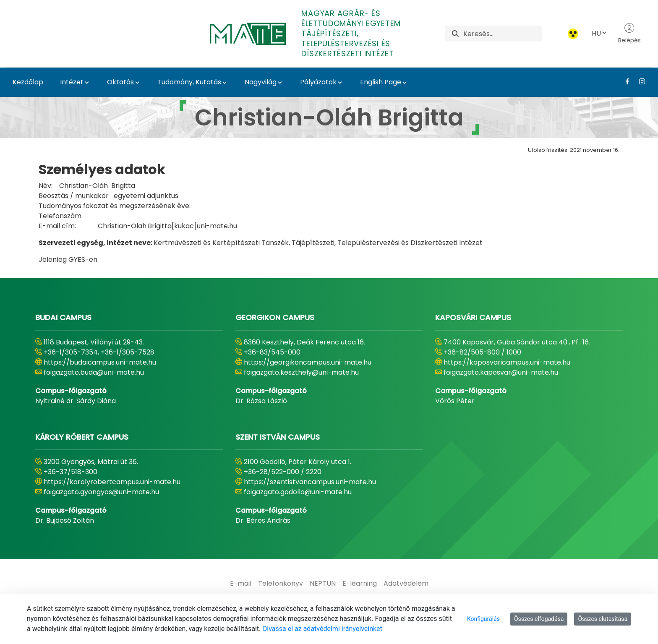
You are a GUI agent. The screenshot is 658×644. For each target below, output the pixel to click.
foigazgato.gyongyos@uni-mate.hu (101, 492)
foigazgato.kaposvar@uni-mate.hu (501, 372)
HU (600, 33)
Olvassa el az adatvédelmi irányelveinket (322, 629)
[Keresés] (503, 34)
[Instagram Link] (639, 81)
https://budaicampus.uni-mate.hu (100, 362)
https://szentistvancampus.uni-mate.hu (310, 482)
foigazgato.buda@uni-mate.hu (94, 372)
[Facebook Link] (624, 81)
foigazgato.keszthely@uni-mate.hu (301, 372)
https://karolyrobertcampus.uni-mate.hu (112, 482)
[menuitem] (241, 584)
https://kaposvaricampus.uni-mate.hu (507, 362)
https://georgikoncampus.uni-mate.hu (308, 362)
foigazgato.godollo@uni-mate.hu (298, 492)
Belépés (629, 34)
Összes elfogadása (539, 619)
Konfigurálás (483, 619)
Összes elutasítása (603, 619)
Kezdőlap (28, 82)
